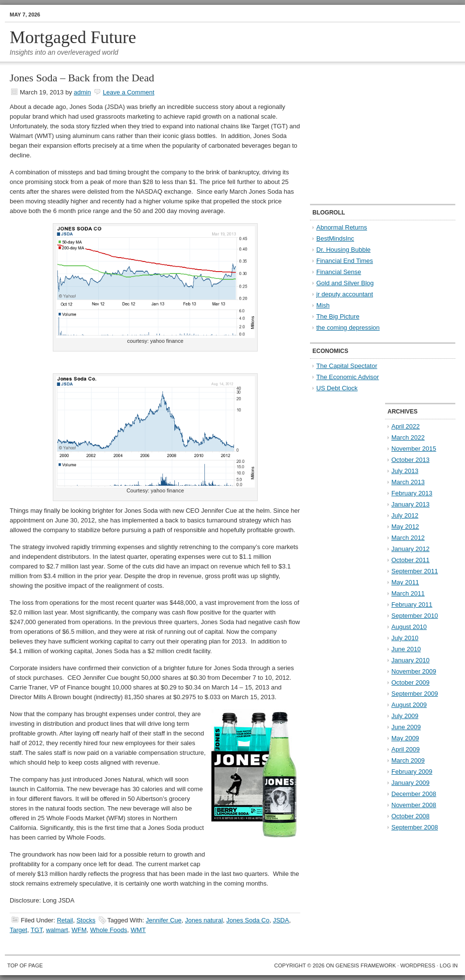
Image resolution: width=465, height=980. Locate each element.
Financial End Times (345, 261)
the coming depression (348, 328)
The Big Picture (338, 316)
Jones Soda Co (248, 920)
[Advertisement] (371, 134)
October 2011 (411, 560)
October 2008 (411, 816)
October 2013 (411, 460)
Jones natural (204, 920)
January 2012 (411, 549)
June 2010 (406, 649)
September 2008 (415, 827)
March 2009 (408, 760)
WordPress (418, 965)
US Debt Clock (337, 388)
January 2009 (411, 783)
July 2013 (405, 471)
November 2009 (414, 671)
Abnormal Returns (342, 227)
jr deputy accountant (345, 294)
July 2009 (405, 716)
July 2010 (405, 638)
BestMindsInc (335, 238)
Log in (449, 965)
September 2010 (415, 616)
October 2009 (411, 682)
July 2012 (405, 515)
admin (82, 92)
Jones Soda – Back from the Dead (82, 78)
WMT (138, 930)
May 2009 (405, 738)
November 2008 (414, 805)
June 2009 (406, 727)
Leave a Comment (128, 92)
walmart (57, 930)
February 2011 (412, 605)
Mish (323, 305)
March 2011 (408, 593)
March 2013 (408, 482)
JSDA (281, 920)
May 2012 (405, 527)
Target (18, 930)
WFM (79, 930)
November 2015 (414, 449)
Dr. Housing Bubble (343, 250)
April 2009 (406, 749)
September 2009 (415, 694)
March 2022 (408, 437)
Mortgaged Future (73, 37)
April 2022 (406, 426)
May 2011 (405, 582)
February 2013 (412, 493)
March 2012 (408, 538)
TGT (37, 930)
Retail (65, 920)
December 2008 (414, 794)
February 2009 (412, 772)
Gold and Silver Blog (345, 283)
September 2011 (415, 571)
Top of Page (25, 965)
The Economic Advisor (348, 377)
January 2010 (411, 660)
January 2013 (411, 504)
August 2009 (409, 705)
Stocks (86, 920)
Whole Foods (109, 930)
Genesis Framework (366, 965)
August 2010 (409, 627)
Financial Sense (339, 272)
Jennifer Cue (164, 920)
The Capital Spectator (347, 366)
